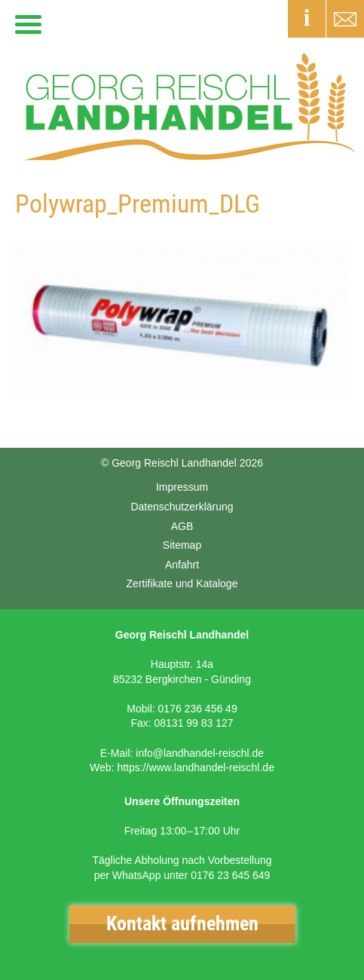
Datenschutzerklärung (182, 507)
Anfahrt (182, 565)
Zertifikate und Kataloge (182, 583)
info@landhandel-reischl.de (200, 753)
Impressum (182, 487)
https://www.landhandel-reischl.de (196, 767)
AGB (182, 526)
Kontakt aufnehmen (182, 923)
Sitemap (182, 545)
